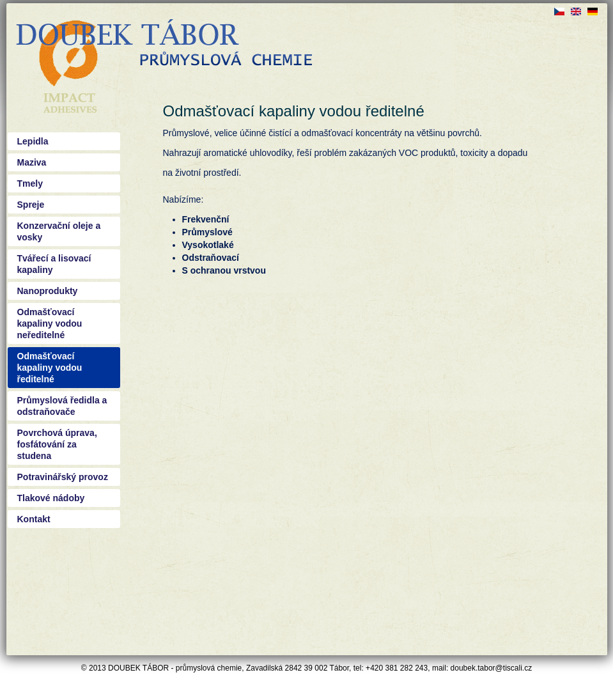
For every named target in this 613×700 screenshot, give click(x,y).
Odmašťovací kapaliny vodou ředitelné (50, 368)
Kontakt (34, 519)
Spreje (31, 205)
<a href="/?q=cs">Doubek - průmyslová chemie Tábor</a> (164, 45)
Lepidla (33, 141)
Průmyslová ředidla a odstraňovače (62, 406)
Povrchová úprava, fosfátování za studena (57, 444)
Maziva (32, 162)
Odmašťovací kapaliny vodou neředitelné (50, 323)
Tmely (30, 183)
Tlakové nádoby (51, 498)
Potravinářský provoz (63, 477)
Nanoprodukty (48, 291)
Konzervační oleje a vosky (59, 231)
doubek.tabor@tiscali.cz (492, 668)
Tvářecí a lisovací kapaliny (54, 264)
